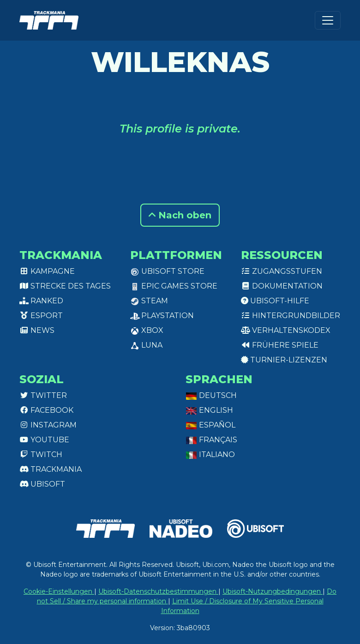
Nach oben (180, 215)
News (37, 330)
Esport (41, 316)
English (209, 410)
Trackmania (51, 469)
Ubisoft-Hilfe (275, 301)
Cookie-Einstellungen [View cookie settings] (59, 591)
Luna (146, 345)
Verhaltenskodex (286, 330)
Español (210, 425)
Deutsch (211, 395)
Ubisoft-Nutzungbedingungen (273, 591)
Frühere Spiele (280, 345)
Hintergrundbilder (291, 316)
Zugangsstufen (282, 271)
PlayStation (162, 316)
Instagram (48, 425)
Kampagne (47, 271)
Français (211, 440)
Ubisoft (42, 484)
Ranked (41, 301)
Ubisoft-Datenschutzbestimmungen (158, 591)
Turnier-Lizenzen (284, 360)
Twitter (43, 395)
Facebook (46, 410)
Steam (149, 301)
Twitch (41, 454)
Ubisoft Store (167, 271)
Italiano (210, 454)
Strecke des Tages (65, 286)
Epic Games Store (174, 286)
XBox (147, 330)
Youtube (44, 440)
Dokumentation (282, 286)
